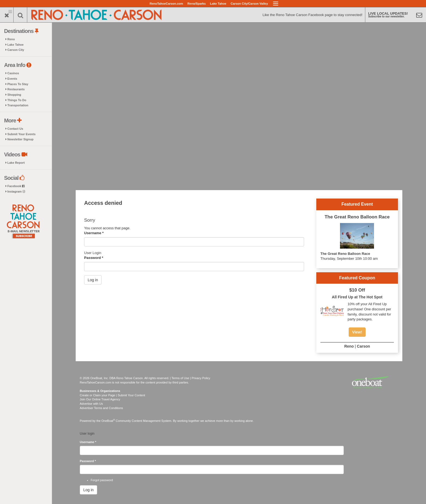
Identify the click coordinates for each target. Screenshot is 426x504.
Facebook (16, 186)
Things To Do (17, 100)
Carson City (16, 50)
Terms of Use (180, 378)
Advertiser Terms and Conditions (101, 408)
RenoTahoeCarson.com (166, 4)
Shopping (14, 95)
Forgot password (102, 480)
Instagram (16, 191)
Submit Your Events (22, 134)
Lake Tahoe (218, 4)
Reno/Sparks (196, 4)
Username (94, 233)
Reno (11, 39)
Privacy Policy (201, 378)
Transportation (18, 105)
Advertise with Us (91, 404)
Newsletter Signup (20, 139)
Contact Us (15, 129)
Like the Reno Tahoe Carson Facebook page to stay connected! (312, 15)
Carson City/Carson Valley (249, 4)
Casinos (13, 73)
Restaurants (16, 89)
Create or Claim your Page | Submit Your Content (112, 395)
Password (94, 258)
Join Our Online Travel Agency (100, 399)
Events (12, 79)
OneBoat (108, 421)
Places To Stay (18, 84)
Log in (93, 280)
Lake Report (16, 163)
